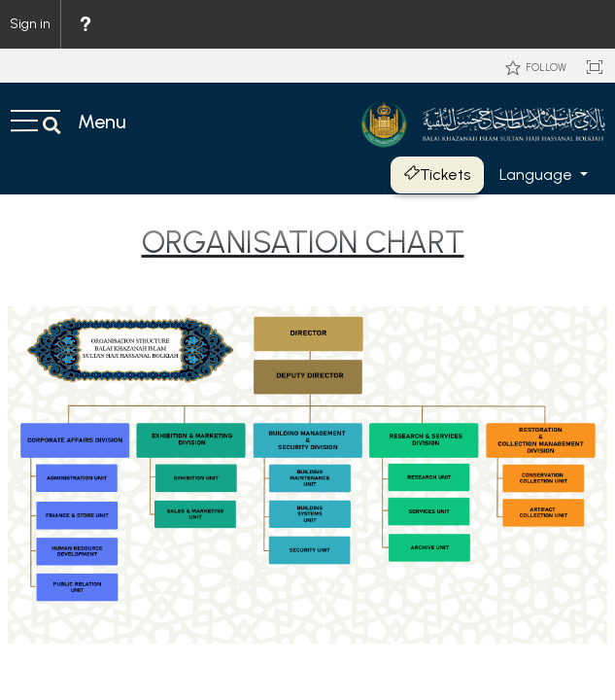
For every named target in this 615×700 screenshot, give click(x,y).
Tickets (437, 175)
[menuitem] (85, 24)
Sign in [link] (30, 24)
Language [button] (538, 175)
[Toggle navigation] (70, 175)
